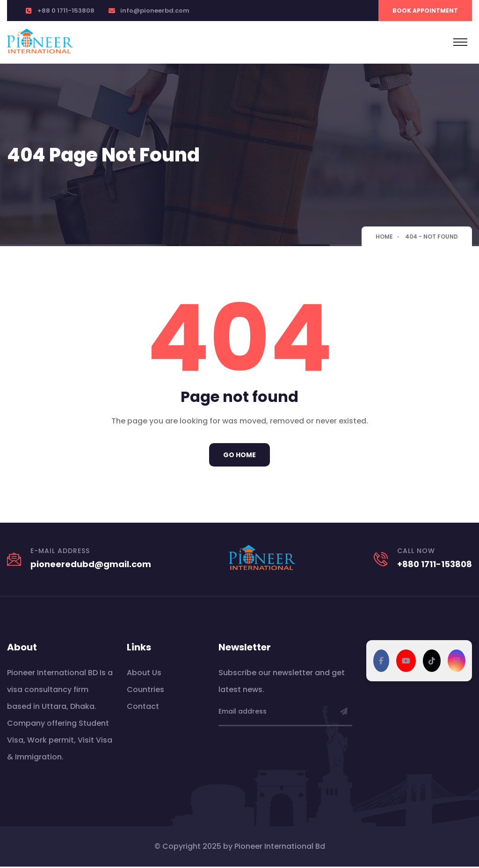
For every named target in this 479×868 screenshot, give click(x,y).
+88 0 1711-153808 (66, 11)
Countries (145, 691)
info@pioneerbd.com (155, 11)
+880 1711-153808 (435, 565)
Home (384, 237)
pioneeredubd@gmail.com (91, 565)
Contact (143, 708)
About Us (144, 674)
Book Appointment (425, 11)
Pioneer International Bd (280, 848)
